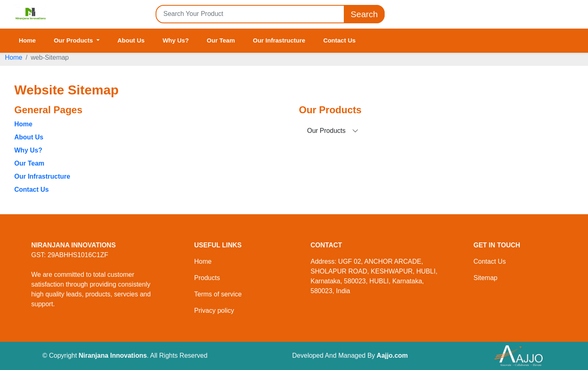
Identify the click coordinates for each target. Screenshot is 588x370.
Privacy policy (214, 311)
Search (364, 14)
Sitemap (486, 278)
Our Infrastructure (279, 40)
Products (207, 278)
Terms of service (218, 294)
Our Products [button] (74, 40)
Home (27, 40)
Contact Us (340, 40)
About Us (131, 40)
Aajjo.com (392, 355)
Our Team (221, 40)
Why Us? (176, 40)
